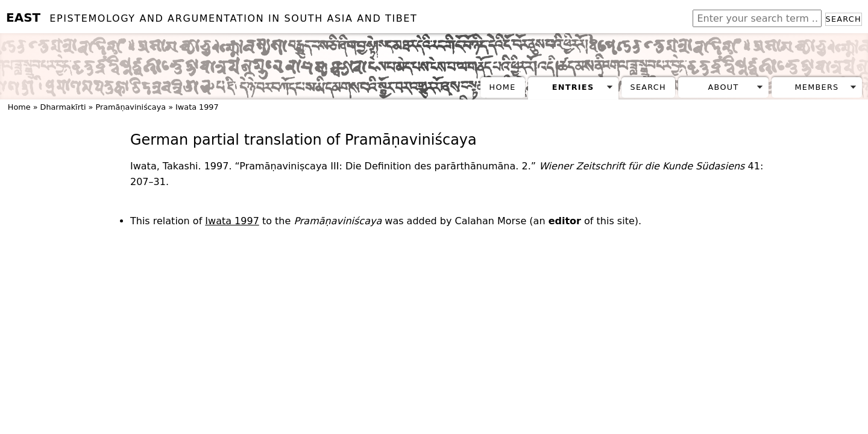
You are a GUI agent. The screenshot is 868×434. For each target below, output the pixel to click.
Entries (573, 87)
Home (503, 87)
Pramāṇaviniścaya (131, 107)
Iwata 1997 (197, 107)
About (724, 87)
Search (844, 19)
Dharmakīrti (63, 107)
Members (816, 87)
